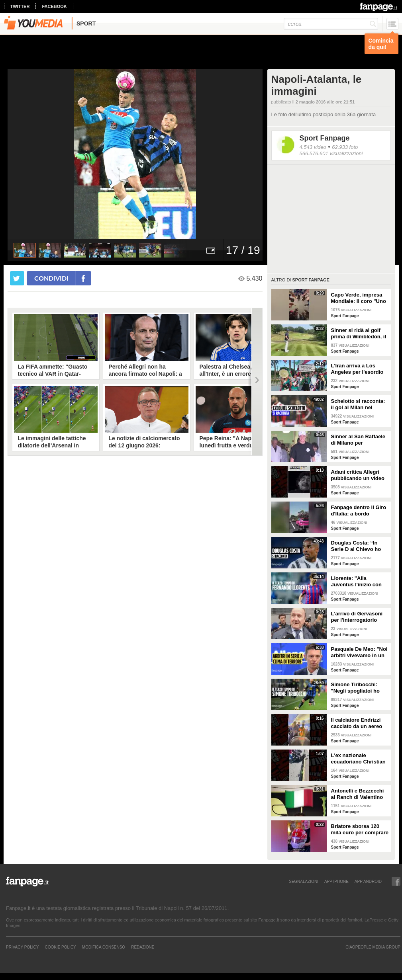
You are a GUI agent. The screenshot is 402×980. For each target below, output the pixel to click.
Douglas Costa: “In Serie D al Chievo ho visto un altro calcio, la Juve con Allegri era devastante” (359, 546)
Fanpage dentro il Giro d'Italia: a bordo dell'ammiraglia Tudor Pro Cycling (359, 511)
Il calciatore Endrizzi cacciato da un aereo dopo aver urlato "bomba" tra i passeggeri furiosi (357, 723)
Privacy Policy (22, 947)
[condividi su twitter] (17, 278)
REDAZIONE (143, 947)
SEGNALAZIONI (304, 881)
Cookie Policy (60, 947)
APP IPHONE (336, 881)
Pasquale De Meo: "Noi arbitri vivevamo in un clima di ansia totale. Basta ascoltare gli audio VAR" (359, 652)
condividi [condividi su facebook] (51, 278)
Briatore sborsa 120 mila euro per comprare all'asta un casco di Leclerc (360, 830)
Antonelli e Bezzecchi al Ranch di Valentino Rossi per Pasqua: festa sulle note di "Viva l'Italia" (358, 794)
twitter (20, 6)
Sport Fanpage (325, 138)
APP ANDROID (368, 881)
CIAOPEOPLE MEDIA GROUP (373, 947)
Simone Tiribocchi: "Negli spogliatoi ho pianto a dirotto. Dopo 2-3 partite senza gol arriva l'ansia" (358, 688)
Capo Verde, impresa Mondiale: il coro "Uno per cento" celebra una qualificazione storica (359, 298)
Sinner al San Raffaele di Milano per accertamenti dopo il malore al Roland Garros (358, 440)
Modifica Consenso (104, 947)
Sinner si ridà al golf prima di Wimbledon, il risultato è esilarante (359, 334)
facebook (54, 6)
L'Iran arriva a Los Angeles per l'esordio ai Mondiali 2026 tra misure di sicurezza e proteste (357, 369)
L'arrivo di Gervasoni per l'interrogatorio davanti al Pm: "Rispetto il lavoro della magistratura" (360, 617)
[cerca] (331, 24)
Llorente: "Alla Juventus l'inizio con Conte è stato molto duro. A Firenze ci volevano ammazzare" (358, 582)
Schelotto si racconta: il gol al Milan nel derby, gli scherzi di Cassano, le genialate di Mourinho (358, 404)
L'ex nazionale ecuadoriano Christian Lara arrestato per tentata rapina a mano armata (358, 759)
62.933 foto (345, 147)
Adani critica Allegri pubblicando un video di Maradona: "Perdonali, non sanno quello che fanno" (359, 475)
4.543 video (313, 147)
